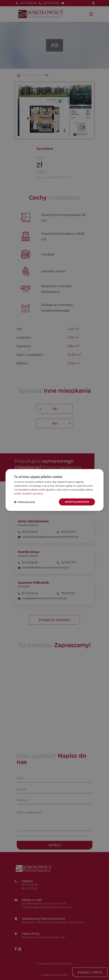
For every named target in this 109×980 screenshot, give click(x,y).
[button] (24, 502)
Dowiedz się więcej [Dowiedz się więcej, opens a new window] (33, 493)
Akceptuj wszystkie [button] (77, 502)
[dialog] (54, 490)
